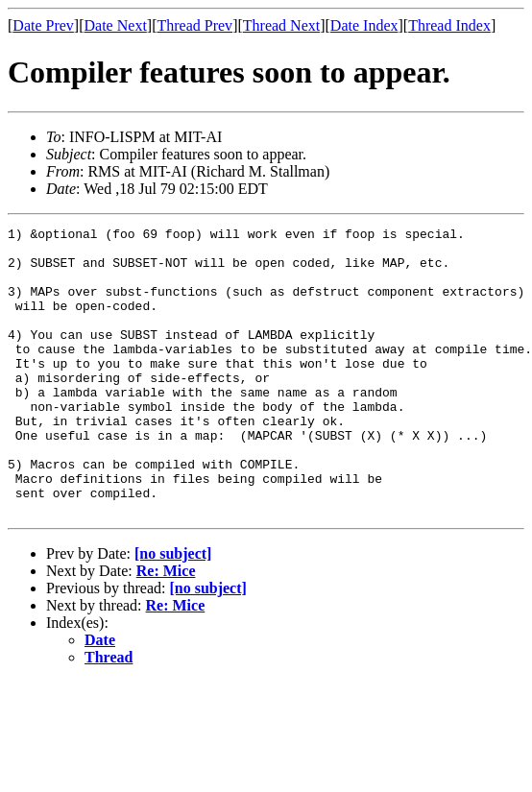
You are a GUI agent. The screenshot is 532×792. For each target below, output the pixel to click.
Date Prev (43, 25)
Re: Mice (166, 628)
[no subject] (173, 611)
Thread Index (449, 25)
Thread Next (281, 25)
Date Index (364, 25)
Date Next (116, 25)
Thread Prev (194, 25)
